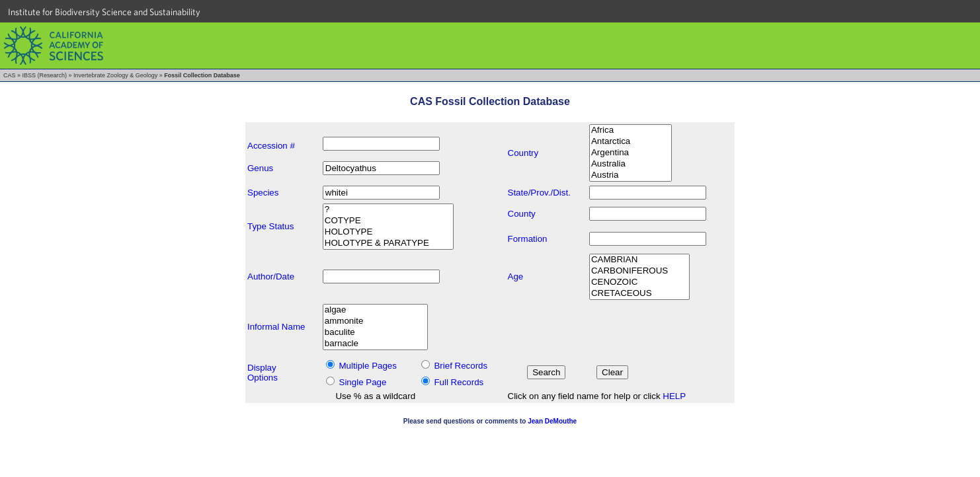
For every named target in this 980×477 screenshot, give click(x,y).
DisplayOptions (263, 373)
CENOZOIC (639, 282)
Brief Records (461, 366)
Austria (631, 175)
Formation (528, 239)
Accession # (271, 146)
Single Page (363, 382)
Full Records (459, 382)
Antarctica (631, 142)
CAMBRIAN (639, 260)
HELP (674, 396)
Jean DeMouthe (552, 421)
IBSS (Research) (45, 75)
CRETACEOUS (639, 294)
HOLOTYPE (388, 232)
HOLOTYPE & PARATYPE (388, 243)
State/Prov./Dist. (539, 193)
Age (516, 276)
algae (375, 310)
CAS (10, 75)
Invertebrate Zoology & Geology (115, 75)
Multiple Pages (368, 366)
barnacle (375, 344)
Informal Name (276, 327)
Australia (631, 164)
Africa (631, 130)
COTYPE (388, 221)
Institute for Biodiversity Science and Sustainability (104, 12)
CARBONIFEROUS (639, 271)
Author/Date (271, 276)
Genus (260, 168)
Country (523, 153)
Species (263, 193)
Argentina (631, 153)
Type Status (270, 226)
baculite (375, 333)
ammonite (375, 321)
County (522, 214)
